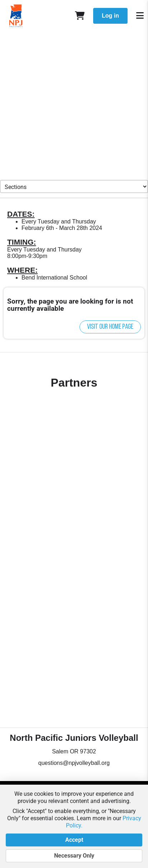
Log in (110, 16)
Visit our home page (110, 327)
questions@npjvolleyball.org (74, 763)
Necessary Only (74, 856)
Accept (74, 840)
